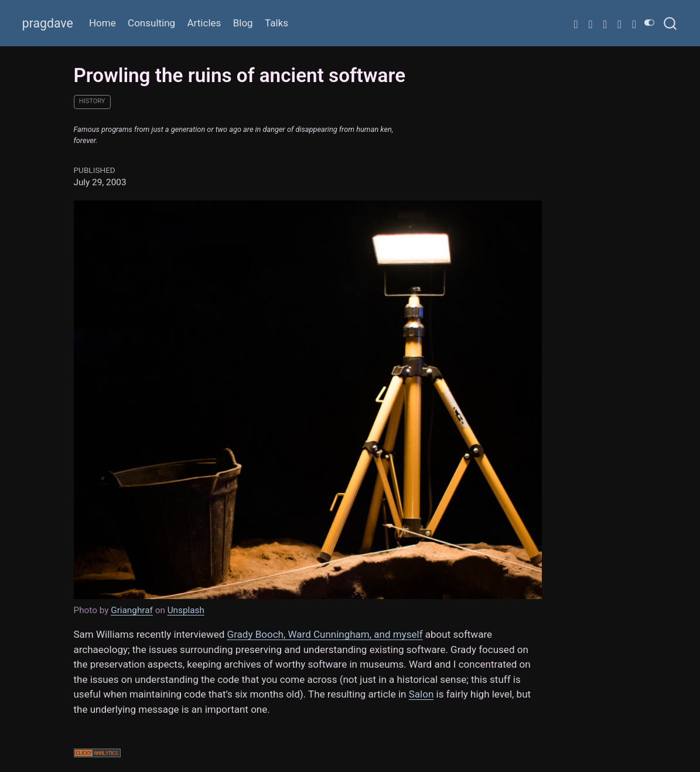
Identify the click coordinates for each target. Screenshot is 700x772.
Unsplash (186, 610)
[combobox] (671, 23)
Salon (421, 694)
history (92, 101)
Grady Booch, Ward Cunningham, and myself (325, 634)
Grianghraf (132, 610)
